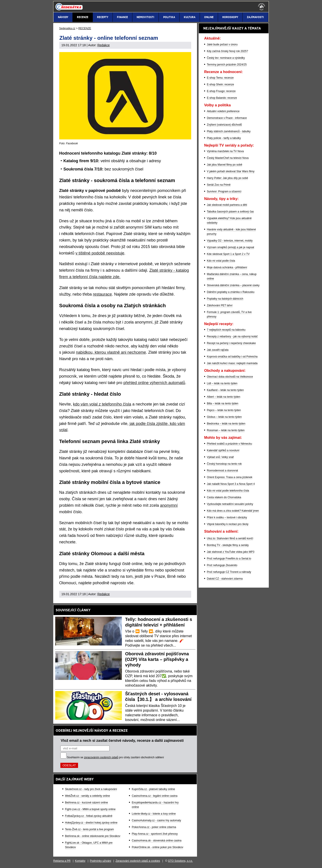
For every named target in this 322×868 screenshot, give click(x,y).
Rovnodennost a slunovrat (222, 471)
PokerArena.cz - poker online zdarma (154, 827)
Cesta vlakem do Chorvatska (224, 497)
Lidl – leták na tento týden (222, 383)
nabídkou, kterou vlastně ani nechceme (111, 352)
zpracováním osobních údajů (101, 757)
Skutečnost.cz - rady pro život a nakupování (91, 789)
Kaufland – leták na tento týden (225, 390)
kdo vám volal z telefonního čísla (102, 404)
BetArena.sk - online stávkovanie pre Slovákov (93, 836)
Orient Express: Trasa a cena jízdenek (230, 477)
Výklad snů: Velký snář (220, 457)
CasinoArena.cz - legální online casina (155, 796)
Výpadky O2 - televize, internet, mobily (230, 241)
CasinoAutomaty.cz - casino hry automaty (156, 820)
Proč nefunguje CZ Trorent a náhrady (229, 572)
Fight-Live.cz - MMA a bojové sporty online (90, 809)
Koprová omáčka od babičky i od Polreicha (232, 357)
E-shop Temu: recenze (220, 78)
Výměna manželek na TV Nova (225, 151)
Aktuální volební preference (223, 111)
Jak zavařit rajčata (218, 350)
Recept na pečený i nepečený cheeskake (231, 343)
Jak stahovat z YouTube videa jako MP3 (231, 552)
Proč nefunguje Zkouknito (222, 565)
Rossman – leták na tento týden (226, 430)
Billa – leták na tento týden (223, 404)
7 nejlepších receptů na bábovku (226, 330)
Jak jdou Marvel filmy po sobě (225, 165)
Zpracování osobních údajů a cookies (138, 861)
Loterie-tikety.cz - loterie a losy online (154, 814)
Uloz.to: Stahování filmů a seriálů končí (230, 538)
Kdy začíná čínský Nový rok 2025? (227, 51)
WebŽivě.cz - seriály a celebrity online (88, 796)
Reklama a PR (62, 861)
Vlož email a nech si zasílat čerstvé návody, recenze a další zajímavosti (122, 740)
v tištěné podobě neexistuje (100, 253)
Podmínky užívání (101, 861)
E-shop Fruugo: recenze (221, 91)
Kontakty (80, 861)
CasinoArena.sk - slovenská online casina (157, 841)
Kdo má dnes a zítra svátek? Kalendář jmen (233, 511)
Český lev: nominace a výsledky (226, 58)
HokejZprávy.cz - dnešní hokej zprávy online (91, 823)
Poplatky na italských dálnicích (225, 299)
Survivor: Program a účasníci (224, 191)
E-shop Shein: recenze (220, 84)
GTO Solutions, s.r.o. (180, 861)
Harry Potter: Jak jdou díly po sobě (227, 178)
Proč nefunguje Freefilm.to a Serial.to (229, 559)
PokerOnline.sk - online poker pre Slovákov (157, 847)
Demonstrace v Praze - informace (227, 118)
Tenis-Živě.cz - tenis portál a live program (90, 829)
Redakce (103, 45)
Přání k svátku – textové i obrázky (227, 517)
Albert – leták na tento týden (223, 397)
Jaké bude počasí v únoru (222, 44)
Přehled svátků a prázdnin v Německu (229, 444)
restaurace (102, 294)
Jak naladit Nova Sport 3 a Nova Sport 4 (231, 484)
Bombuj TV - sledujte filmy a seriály (228, 545)
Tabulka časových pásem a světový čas (230, 212)
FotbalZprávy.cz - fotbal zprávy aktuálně (89, 816)
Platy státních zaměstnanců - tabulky (229, 131)
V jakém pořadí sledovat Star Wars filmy (231, 171)
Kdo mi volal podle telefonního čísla (228, 491)
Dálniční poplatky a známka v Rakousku (231, 292)
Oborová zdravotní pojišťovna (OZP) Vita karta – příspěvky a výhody (157, 659)
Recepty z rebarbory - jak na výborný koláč (232, 336)
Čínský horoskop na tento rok (224, 464)
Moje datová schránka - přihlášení (227, 267)
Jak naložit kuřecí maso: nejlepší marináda (232, 363)
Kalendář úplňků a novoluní (223, 450)
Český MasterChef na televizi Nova (228, 158)
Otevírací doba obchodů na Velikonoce (230, 377)
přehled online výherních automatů (154, 383)
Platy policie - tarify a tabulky (224, 138)
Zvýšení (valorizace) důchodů (224, 125)
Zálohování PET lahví (220, 305)
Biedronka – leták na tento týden (226, 424)
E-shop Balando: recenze (222, 98)
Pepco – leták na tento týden (224, 410)
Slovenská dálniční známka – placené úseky (233, 285)
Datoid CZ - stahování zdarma (225, 579)
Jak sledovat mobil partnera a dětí (227, 205)
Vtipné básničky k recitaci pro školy (228, 524)
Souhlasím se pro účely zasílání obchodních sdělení (116, 757)
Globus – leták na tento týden (224, 417)
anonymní (169, 505)
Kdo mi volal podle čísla (221, 261)
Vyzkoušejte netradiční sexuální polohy (230, 504)
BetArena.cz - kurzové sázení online (87, 803)
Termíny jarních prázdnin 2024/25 (227, 65)
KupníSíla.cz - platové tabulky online (153, 789)
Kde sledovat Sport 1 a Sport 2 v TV (228, 254)
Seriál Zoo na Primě (219, 185)
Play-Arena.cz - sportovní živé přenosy (155, 834)
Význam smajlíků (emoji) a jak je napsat (230, 247)
